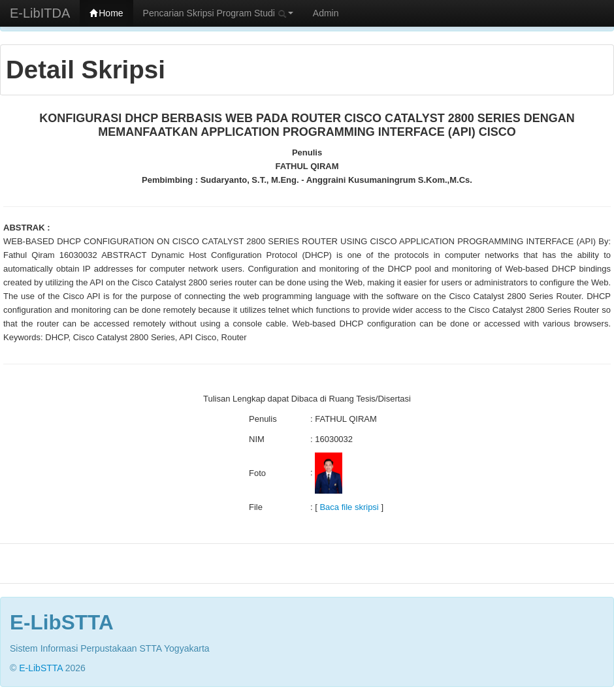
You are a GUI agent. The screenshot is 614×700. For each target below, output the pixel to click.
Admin (326, 13)
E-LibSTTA (41, 668)
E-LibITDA (40, 13)
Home (106, 13)
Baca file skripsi (349, 507)
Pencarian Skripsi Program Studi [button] (218, 13)
